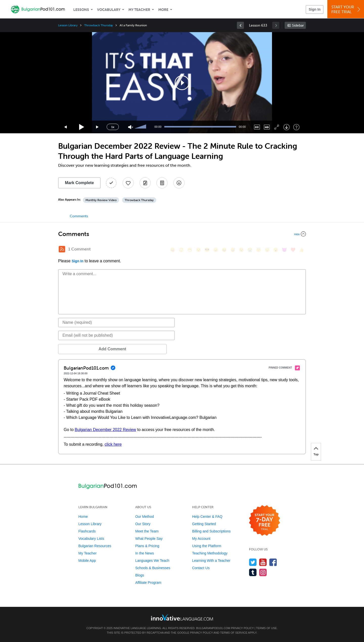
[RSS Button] (62, 249)
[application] (182, 83)
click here (113, 444)
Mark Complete (79, 183)
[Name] (116, 323)
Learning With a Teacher (211, 561)
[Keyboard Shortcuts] (296, 127)
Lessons (81, 10)
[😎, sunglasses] (207, 250)
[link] (240, 25)
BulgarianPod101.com (213, 628)
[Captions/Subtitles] (257, 127)
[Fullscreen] (277, 127)
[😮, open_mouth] (276, 250)
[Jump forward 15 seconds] (98, 127)
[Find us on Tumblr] (253, 572)
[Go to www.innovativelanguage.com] (182, 617)
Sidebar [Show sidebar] (298, 25)
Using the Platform (207, 546)
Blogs (140, 575)
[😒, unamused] (198, 250)
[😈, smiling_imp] (284, 250)
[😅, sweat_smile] (233, 250)
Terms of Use (267, 628)
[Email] (116, 335)
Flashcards (87, 531)
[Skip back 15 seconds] (66, 127)
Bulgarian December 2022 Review (106, 430)
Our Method (145, 517)
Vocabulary (109, 10)
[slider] (141, 127)
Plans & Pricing (147, 546)
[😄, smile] (173, 250)
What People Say (149, 539)
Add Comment (85, 349)
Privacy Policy (242, 628)
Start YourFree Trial (346, 9)
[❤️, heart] (293, 250)
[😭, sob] (250, 250)
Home (83, 517)
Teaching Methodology (210, 553)
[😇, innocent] (259, 250)
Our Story (143, 524)
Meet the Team (147, 531)
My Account (201, 539)
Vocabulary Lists (91, 539)
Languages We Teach (152, 561)
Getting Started (204, 524)
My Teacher (139, 10)
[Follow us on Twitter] (253, 562)
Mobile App (87, 561)
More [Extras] (163, 10)
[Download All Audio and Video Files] (179, 183)
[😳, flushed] (181, 250)
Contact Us (201, 568)
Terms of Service (234, 633)
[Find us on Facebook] (273, 562)
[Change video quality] (267, 127)
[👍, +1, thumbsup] (302, 250)
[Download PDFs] (162, 183)
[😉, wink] (241, 250)
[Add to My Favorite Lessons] (128, 183)
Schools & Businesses (153, 568)
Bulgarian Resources (95, 546)
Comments (79, 216)
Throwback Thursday (99, 25)
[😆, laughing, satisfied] (224, 250)
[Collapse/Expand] (182, 234)
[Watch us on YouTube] (263, 562)
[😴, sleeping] (267, 250)
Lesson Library (68, 25)
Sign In (315, 9)
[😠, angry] (216, 250)
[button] (182, 83)
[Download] (287, 127)
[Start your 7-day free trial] (265, 521)
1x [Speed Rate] (113, 127)
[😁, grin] (190, 250)
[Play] (82, 127)
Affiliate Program (148, 583)
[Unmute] (131, 127)
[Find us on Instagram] (263, 572)
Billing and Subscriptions (211, 531)
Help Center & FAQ (207, 517)
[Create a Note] (145, 183)
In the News (145, 553)
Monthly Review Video (101, 200)
